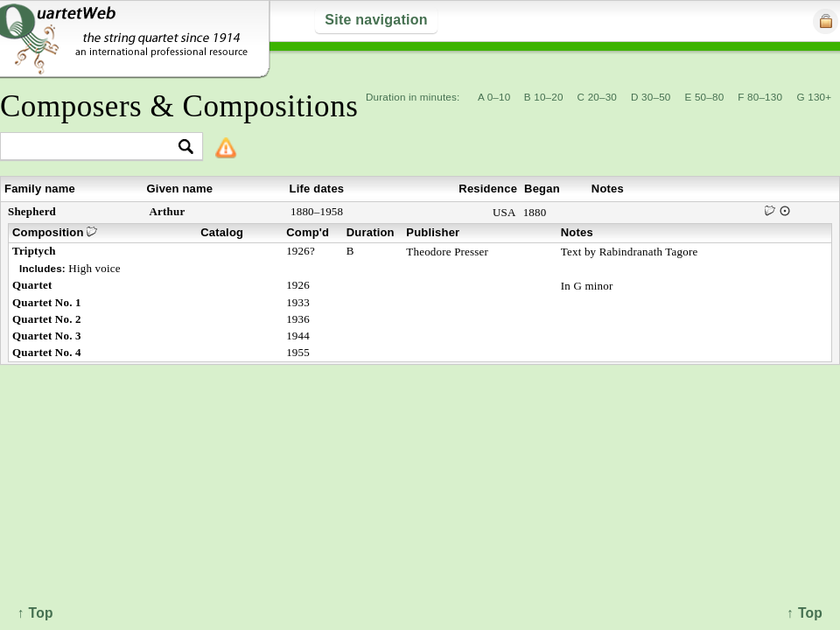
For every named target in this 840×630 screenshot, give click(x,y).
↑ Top (805, 613)
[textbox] (94, 147)
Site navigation (376, 20)
